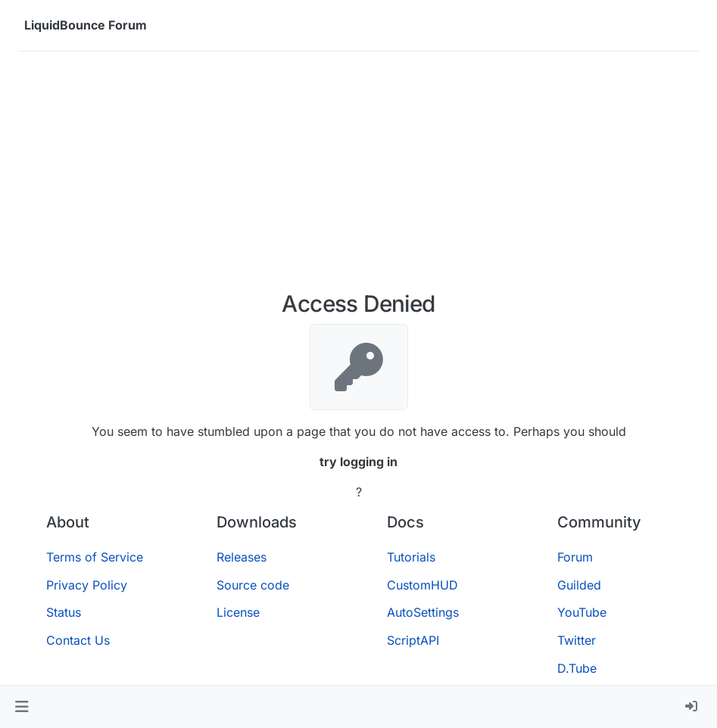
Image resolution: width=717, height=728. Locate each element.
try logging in (358, 462)
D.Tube (577, 668)
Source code (253, 585)
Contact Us (78, 640)
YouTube (582, 612)
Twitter (577, 640)
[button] (22, 707)
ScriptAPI (413, 640)
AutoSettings (423, 612)
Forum (575, 557)
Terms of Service (95, 557)
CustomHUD (422, 585)
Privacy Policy (87, 585)
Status (64, 612)
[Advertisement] (358, 177)
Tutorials (411, 557)
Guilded (579, 585)
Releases (242, 557)
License (238, 612)
